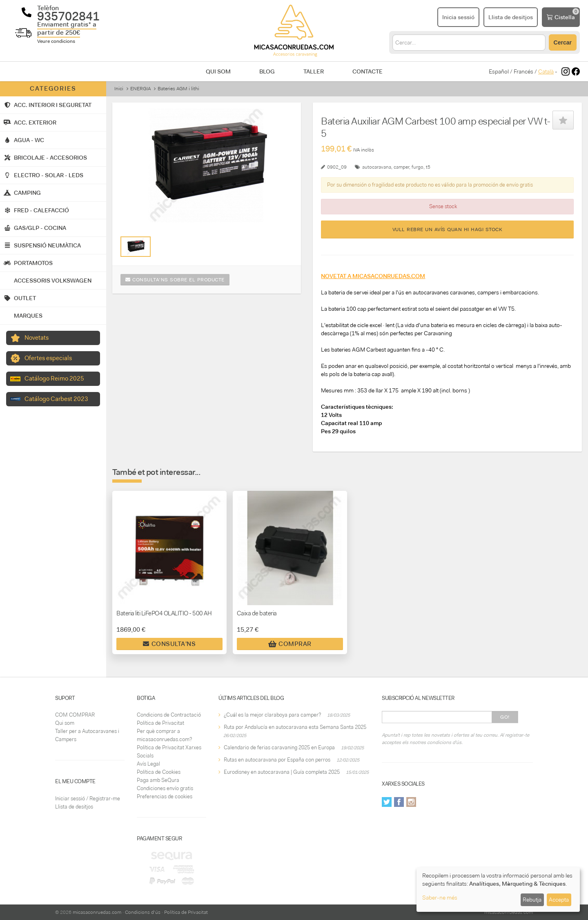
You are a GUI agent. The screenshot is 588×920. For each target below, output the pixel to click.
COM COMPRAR (75, 715)
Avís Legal (148, 764)
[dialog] (498, 890)
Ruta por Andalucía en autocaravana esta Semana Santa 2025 (295, 727)
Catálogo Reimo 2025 (54, 379)
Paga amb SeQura (158, 780)
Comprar (290, 644)
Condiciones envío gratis (165, 788)
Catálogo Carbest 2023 (56, 399)
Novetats (37, 338)
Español (499, 71)
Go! (505, 717)
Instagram (411, 802)
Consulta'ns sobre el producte (175, 280)
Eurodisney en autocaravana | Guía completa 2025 (282, 772)
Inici (119, 89)
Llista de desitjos (74, 807)
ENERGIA (140, 89)
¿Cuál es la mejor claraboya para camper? (272, 715)
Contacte (367, 71)
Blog (267, 71)
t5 (428, 167)
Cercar (563, 42)
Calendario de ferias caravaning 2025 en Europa (279, 747)
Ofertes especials (48, 358)
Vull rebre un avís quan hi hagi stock (448, 229)
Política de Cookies (159, 772)
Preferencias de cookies (165, 796)
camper (401, 167)
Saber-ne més (440, 898)
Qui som (218, 71)
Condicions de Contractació (169, 715)
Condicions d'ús (143, 912)
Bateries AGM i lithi (178, 89)
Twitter (387, 802)
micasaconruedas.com (97, 912)
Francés (523, 71)
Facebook (399, 802)
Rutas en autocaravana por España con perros (277, 760)
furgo (418, 167)
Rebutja (532, 900)
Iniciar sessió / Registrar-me (88, 799)
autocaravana (377, 167)
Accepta (559, 900)
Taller (314, 71)
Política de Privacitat (160, 723)
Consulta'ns (169, 644)
